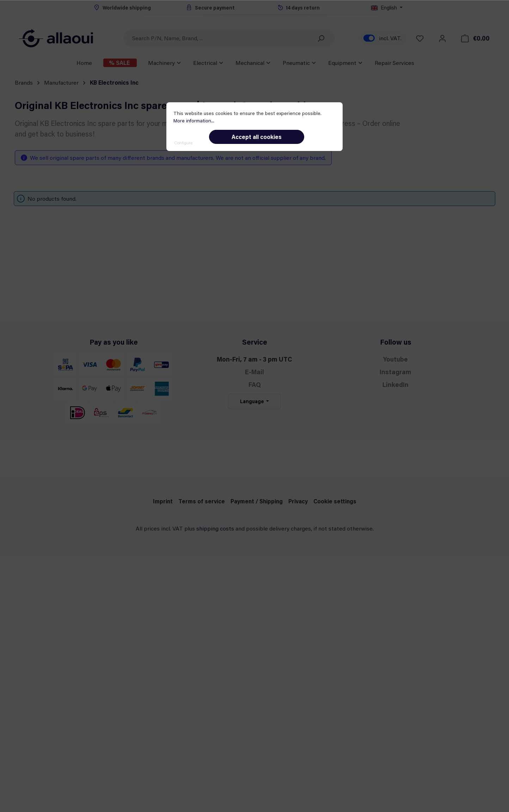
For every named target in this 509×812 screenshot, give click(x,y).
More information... (194, 120)
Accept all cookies (257, 137)
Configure (183, 143)
